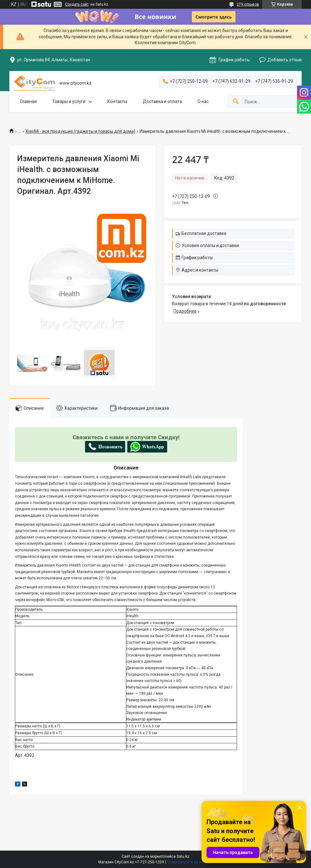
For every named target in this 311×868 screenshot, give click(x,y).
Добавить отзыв (285, 60)
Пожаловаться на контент (190, 862)
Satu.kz (183, 856)
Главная (28, 101)
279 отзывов (248, 4)
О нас (203, 101)
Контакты (117, 101)
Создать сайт (77, 4)
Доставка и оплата (162, 101)
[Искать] (236, 102)
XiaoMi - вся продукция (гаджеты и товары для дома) (80, 131)
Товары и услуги (69, 101)
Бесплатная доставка (204, 233)
